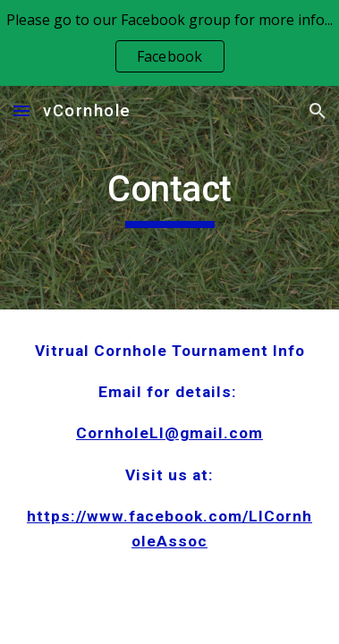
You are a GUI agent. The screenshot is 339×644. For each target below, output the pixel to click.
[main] (169, 198)
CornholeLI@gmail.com (169, 433)
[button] (21, 110)
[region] (169, 43)
